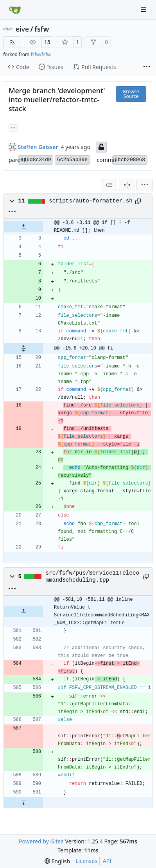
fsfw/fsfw (40, 54)
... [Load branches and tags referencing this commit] (13, 127)
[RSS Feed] (12, 42)
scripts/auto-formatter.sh (91, 201)
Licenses (86, 861)
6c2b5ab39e (72, 160)
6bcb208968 (130, 160)
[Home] (15, 10)
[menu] (145, 185)
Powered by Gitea (41, 841)
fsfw (42, 29)
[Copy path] (138, 201)
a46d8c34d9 (36, 160)
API (107, 861)
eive (22, 29)
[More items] (147, 67)
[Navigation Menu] (144, 10)
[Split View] (127, 185)
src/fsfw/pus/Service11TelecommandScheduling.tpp (92, 577)
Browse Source (131, 94)
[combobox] (109, 185)
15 (47, 42)
